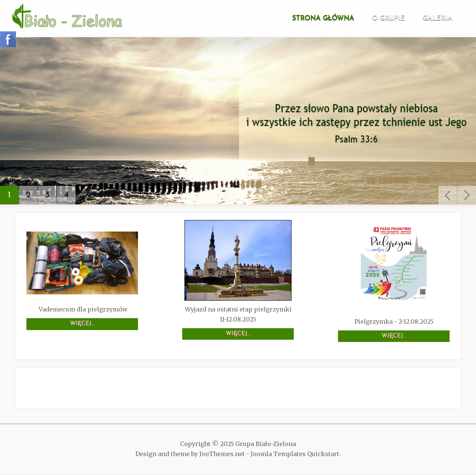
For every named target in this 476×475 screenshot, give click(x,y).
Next (467, 195)
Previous (448, 195)
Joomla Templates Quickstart (295, 454)
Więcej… (82, 324)
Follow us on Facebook (8, 39)
